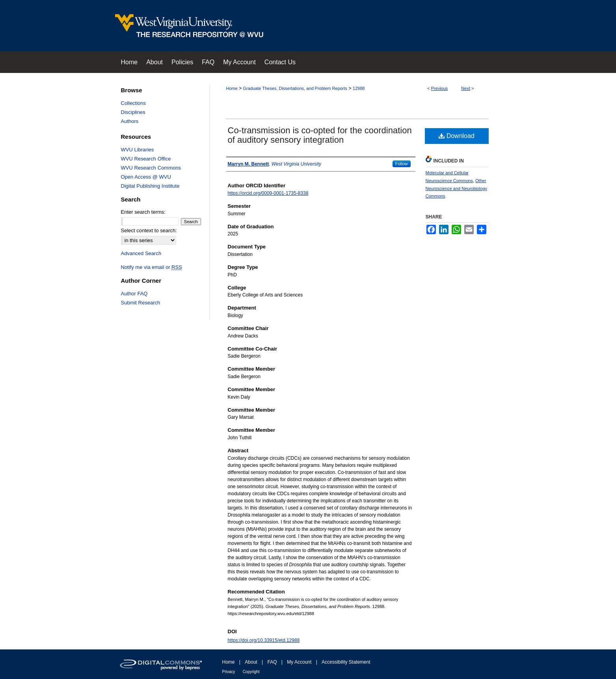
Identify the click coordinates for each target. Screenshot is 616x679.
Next (466, 88)
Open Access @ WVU (146, 177)
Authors (130, 121)
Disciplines (133, 112)
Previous (440, 88)
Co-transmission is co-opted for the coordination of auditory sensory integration (320, 135)
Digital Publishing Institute (150, 186)
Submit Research (141, 303)
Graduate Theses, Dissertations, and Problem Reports (295, 88)
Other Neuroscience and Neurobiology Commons (457, 188)
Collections (134, 103)
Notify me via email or (152, 267)
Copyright (251, 672)
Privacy (229, 672)
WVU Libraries (138, 150)
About (251, 662)
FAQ (272, 662)
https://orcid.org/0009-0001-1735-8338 (268, 193)
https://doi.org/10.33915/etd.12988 (264, 640)
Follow (402, 164)
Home (232, 88)
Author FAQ (134, 294)
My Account (299, 662)
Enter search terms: (143, 212)
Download (457, 136)
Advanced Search (141, 253)
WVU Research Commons (151, 168)
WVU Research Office (146, 159)
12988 (359, 88)
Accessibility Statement (346, 662)
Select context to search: (149, 230)
